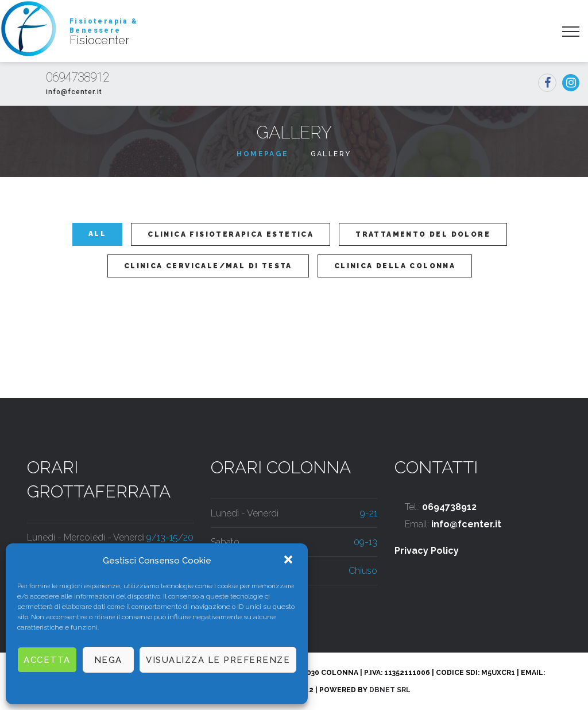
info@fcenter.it (74, 92)
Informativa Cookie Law (125, 687)
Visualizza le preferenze (218, 660)
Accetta (47, 660)
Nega (108, 660)
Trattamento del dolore (423, 234)
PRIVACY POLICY (203, 687)
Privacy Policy (427, 551)
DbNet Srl (390, 690)
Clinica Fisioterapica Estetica (231, 234)
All (97, 234)
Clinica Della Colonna (395, 266)
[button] (289, 561)
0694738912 (78, 78)
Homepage (262, 154)
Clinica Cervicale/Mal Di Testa (208, 266)
